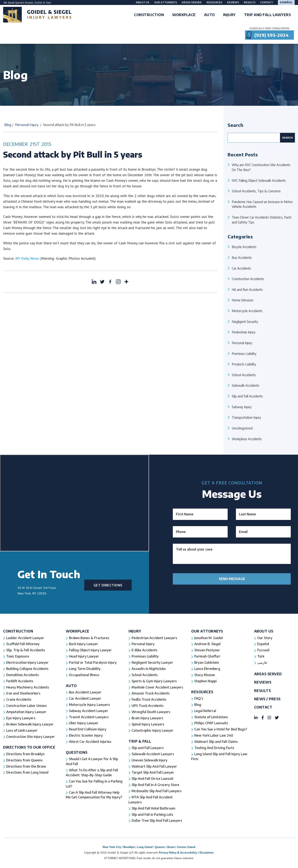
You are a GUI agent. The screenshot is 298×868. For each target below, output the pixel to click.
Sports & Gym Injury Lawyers (154, 681)
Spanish (19, 3)
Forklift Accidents (20, 681)
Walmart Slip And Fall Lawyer (154, 767)
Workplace (78, 631)
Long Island (145, 848)
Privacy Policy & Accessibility (178, 853)
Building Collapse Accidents (27, 669)
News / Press (267, 699)
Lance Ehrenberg (207, 669)
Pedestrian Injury (244, 332)
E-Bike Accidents (145, 650)
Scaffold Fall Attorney (23, 644)
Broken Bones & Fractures (89, 638)
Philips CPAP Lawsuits (211, 724)
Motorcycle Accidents (247, 311)
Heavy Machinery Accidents (28, 688)
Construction (18, 631)
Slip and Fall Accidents (247, 396)
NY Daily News (27, 258)
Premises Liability (244, 354)
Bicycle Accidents (244, 247)
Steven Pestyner (207, 650)
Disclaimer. (207, 853)
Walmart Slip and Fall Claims (216, 742)
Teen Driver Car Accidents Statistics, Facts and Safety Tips (262, 220)
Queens (160, 848)
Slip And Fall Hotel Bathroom (153, 809)
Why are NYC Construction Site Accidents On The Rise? (261, 167)
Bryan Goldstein (207, 663)
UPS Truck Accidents (148, 706)
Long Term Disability (85, 669)
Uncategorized (242, 428)
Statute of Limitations (211, 717)
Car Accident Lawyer (85, 699)
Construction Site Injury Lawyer (31, 737)
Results (250, 2)
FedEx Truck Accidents (149, 700)
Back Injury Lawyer (84, 644)
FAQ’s (199, 699)
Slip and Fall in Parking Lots (153, 815)
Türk (261, 657)
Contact (267, 2)
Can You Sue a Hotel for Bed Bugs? (221, 730)
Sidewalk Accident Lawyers (153, 755)
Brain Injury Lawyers (148, 719)
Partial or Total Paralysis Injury (93, 663)
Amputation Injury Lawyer (26, 712)
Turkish (38, 3)
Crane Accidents (19, 700)
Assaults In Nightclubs (149, 669)
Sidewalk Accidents (246, 385)
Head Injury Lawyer (84, 657)
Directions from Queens (25, 761)
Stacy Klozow (205, 675)
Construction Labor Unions (27, 706)
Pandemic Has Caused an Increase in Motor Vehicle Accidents (262, 204)
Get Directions (108, 585)
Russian (29, 3)
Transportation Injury (246, 417)
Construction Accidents (248, 279)
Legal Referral (205, 711)
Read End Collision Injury (88, 730)
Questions (77, 753)
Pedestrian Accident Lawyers (154, 638)
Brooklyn (129, 848)
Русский (263, 650)
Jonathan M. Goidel (209, 638)
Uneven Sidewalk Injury (150, 761)
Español (286, 2)
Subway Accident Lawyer (89, 711)
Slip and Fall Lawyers (148, 748)
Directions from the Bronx (26, 767)
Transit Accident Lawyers (89, 717)
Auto (71, 686)
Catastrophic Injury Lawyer (153, 731)
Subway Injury (242, 407)
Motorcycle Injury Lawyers (90, 705)
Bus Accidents (242, 257)
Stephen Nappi (205, 681)
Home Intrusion (243, 300)
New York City (112, 848)
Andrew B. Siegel (207, 644)
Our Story (265, 638)
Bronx (171, 848)
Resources (214, 2)
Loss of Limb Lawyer (22, 731)
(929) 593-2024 (271, 35)
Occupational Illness (84, 675)
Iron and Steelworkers (23, 694)
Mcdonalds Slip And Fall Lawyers (157, 792)
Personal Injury (27, 125)
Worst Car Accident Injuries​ (90, 742)
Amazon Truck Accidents (151, 694)
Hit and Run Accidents (247, 290)
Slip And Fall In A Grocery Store (155, 786)
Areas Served (192, 2)
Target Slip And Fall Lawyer (153, 773)
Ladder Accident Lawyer (25, 638)
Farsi (48, 3)
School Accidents (244, 375)
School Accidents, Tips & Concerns (256, 191)
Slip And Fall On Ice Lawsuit (153, 779)
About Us (143, 2)
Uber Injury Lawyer (84, 724)
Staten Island (186, 848)
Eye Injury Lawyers (21, 719)
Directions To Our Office (29, 748)
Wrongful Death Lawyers (151, 712)
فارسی (262, 663)
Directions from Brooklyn (25, 755)
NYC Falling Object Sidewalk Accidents (259, 180)
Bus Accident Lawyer (85, 693)
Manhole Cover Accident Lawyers (157, 688)
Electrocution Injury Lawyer (28, 663)
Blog (8, 125)
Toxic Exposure (18, 657)
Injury (135, 631)
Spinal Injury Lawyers (148, 725)
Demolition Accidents (23, 675)
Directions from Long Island (28, 773)
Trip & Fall (140, 742)
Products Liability (244, 364)
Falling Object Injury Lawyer (90, 650)
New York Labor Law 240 (214, 736)
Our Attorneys (166, 2)
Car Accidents (241, 268)
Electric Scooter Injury (86, 736)
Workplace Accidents (247, 439)
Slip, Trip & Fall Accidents (26, 650)
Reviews (233, 2)
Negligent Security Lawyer (152, 663)
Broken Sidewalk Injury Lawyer (30, 725)
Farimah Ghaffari (207, 657)
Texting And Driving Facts (214, 748)
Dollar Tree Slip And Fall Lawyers (157, 822)
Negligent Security (245, 322)
